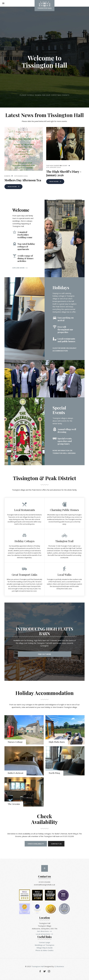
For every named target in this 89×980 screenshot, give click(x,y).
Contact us (56, 844)
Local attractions (44, 934)
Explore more (20, 268)
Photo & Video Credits (44, 951)
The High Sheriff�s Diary (57, 166)
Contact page (45, 943)
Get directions (44, 931)
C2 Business (59, 967)
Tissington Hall (38, 967)
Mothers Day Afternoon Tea (23, 180)
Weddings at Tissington (44, 945)
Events (7, 176)
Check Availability (36, 844)
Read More (13, 187)
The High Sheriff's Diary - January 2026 (64, 173)
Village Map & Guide (44, 948)
